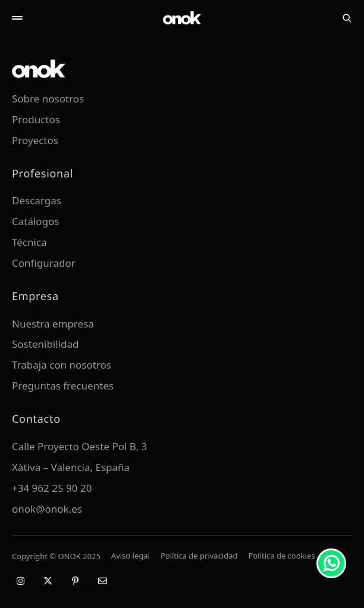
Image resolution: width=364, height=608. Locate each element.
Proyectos (35, 140)
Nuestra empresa (53, 324)
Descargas (37, 200)
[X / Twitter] (48, 581)
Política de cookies (282, 556)
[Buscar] (347, 18)
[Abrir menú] (17, 18)
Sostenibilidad (45, 344)
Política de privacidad (199, 556)
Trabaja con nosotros (62, 365)
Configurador (44, 263)
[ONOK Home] (182, 18)
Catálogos (36, 221)
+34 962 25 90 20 (52, 488)
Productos (36, 119)
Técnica (29, 242)
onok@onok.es (47, 509)
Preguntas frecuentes (63, 386)
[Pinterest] (75, 581)
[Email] (102, 581)
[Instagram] (20, 581)
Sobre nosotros (48, 99)
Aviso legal (131, 556)
